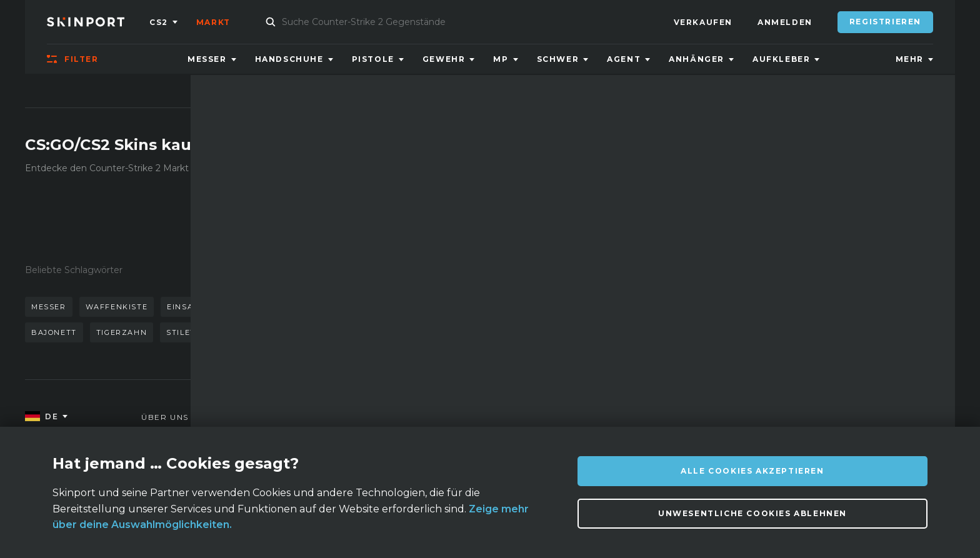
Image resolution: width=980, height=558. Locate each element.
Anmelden (785, 22)
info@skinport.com (877, 414)
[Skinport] (98, 22)
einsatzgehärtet (209, 307)
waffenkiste (117, 307)
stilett (183, 332)
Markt (213, 22)
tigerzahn (122, 332)
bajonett (54, 332)
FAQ (270, 417)
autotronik (248, 332)
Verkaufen (703, 22)
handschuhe (301, 307)
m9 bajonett (327, 332)
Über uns (165, 417)
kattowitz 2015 (387, 307)
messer (49, 307)
